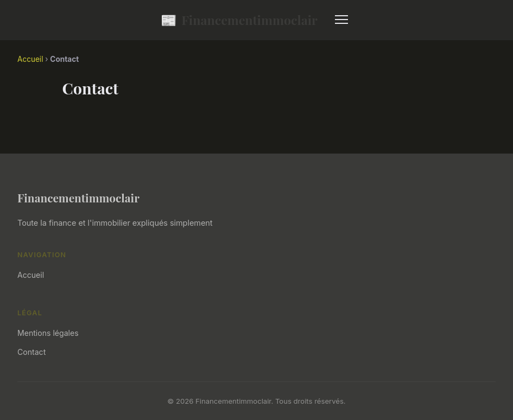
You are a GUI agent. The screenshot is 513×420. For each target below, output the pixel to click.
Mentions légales (48, 333)
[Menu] (341, 20)
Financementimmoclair (239, 20)
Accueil (30, 59)
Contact (31, 352)
